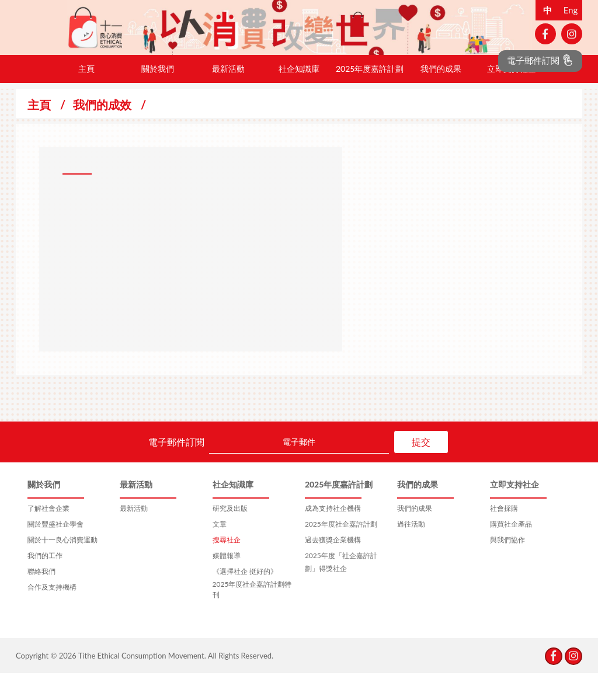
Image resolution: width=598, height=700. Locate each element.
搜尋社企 (227, 567)
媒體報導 (227, 582)
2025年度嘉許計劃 (370, 95)
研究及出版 (230, 535)
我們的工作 (45, 582)
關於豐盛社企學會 (55, 551)
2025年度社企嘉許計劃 (341, 551)
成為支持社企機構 (333, 535)
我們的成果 (441, 95)
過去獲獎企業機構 (333, 567)
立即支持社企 (512, 95)
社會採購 (504, 535)
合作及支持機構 (52, 614)
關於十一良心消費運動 (62, 567)
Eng (571, 10)
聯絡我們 (41, 598)
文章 (220, 551)
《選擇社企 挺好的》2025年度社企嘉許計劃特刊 (252, 610)
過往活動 (411, 551)
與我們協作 (507, 567)
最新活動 (228, 95)
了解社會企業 (48, 535)
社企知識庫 (299, 95)
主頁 (86, 95)
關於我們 (158, 95)
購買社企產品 (511, 551)
